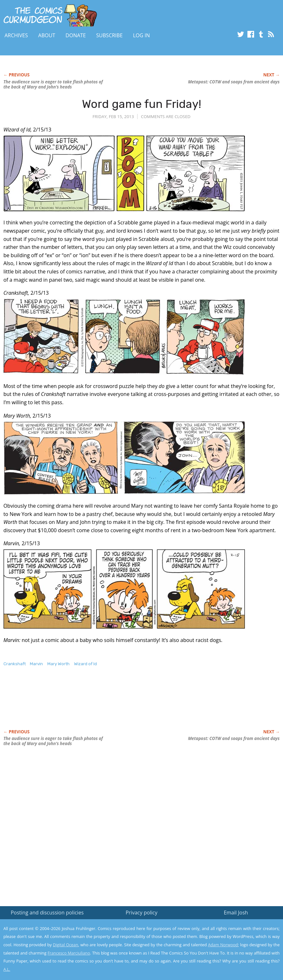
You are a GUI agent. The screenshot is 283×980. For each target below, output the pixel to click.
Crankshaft (15, 664)
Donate (76, 35)
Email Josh (236, 913)
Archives (16, 35)
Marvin (36, 664)
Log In (141, 35)
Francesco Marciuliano (69, 953)
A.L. (7, 969)
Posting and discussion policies (47, 913)
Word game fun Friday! (141, 104)
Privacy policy (141, 913)
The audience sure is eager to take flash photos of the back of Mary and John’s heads (53, 84)
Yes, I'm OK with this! (229, 956)
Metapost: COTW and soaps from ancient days (234, 82)
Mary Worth (58, 664)
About (47, 35)
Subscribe (109, 35)
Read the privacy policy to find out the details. (226, 940)
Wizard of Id (85, 664)
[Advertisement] (119, 705)
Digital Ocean (66, 945)
